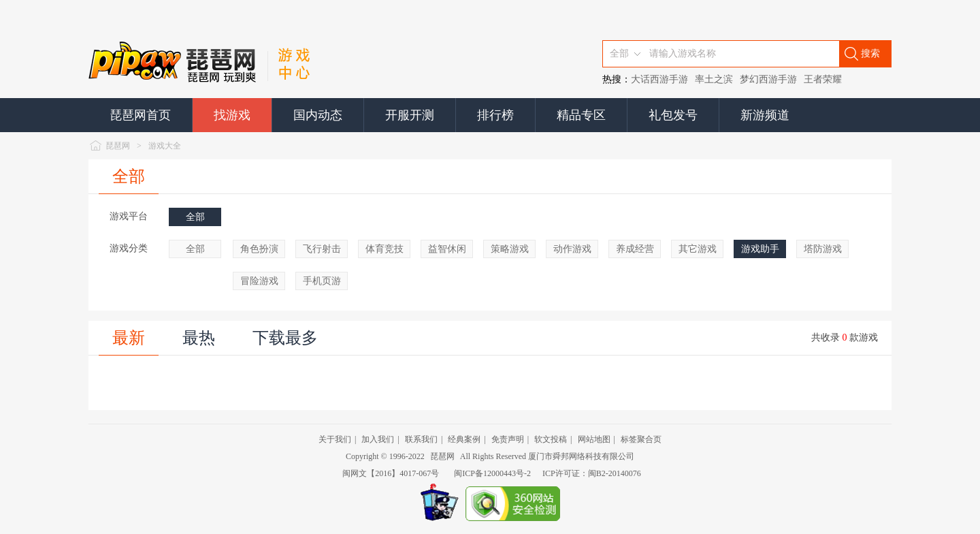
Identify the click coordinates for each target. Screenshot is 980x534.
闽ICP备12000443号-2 (492, 473)
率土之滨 (714, 79)
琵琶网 (118, 146)
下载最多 (285, 338)
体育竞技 (385, 249)
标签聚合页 (641, 439)
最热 (199, 338)
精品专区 (581, 115)
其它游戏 (698, 249)
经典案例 (464, 439)
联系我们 (421, 439)
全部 (129, 176)
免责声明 (508, 439)
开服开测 (410, 115)
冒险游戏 (259, 281)
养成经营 (635, 249)
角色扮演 (259, 249)
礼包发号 (673, 115)
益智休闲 (447, 249)
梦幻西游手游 (768, 79)
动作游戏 (572, 249)
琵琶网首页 (140, 115)
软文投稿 (551, 439)
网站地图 (594, 439)
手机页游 (322, 281)
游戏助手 (760, 249)
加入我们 (378, 439)
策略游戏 (510, 249)
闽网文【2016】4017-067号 (391, 473)
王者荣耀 (823, 79)
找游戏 (232, 115)
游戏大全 (165, 146)
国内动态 (318, 115)
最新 (129, 338)
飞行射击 (322, 249)
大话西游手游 (659, 79)
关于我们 (335, 439)
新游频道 (765, 115)
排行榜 (495, 115)
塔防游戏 (823, 249)
